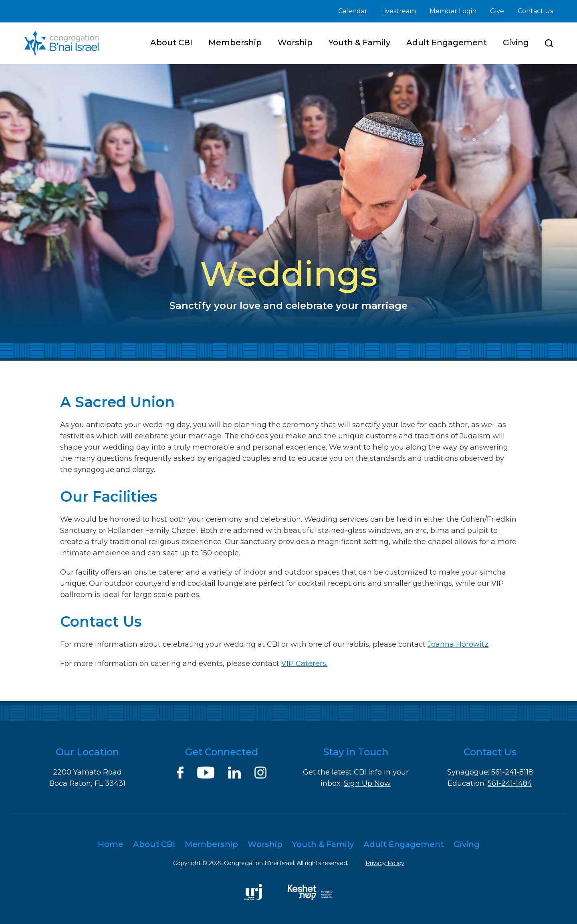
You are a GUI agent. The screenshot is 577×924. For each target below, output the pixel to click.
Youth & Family (359, 42)
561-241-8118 (512, 772)
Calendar (353, 11)
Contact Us (535, 11)
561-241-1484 (510, 783)
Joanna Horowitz (458, 644)
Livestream (398, 11)
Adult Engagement (447, 42)
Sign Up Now (367, 783)
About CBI (171, 42)
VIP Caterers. (304, 664)
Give (497, 11)
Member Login (453, 11)
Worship (295, 42)
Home (111, 844)
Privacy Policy (385, 863)
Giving (516, 42)
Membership (235, 42)
